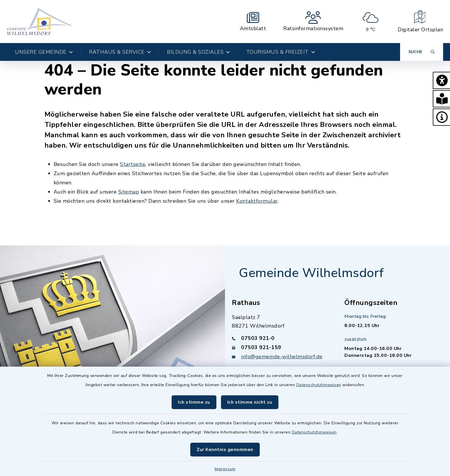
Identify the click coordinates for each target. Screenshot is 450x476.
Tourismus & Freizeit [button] (281, 52)
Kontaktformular (257, 201)
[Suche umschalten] (422, 52)
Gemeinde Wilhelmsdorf (311, 273)
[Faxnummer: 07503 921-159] (281, 347)
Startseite (133, 164)
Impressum (225, 469)
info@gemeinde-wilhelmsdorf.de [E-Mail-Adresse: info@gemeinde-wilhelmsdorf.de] (282, 357)
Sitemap (129, 192)
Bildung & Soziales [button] (199, 52)
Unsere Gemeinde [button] (44, 52)
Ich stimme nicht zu (250, 402)
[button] (441, 80)
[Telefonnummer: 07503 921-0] (281, 338)
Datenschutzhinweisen (319, 385)
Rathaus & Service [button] (120, 52)
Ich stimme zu (194, 402)
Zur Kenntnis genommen (225, 450)
